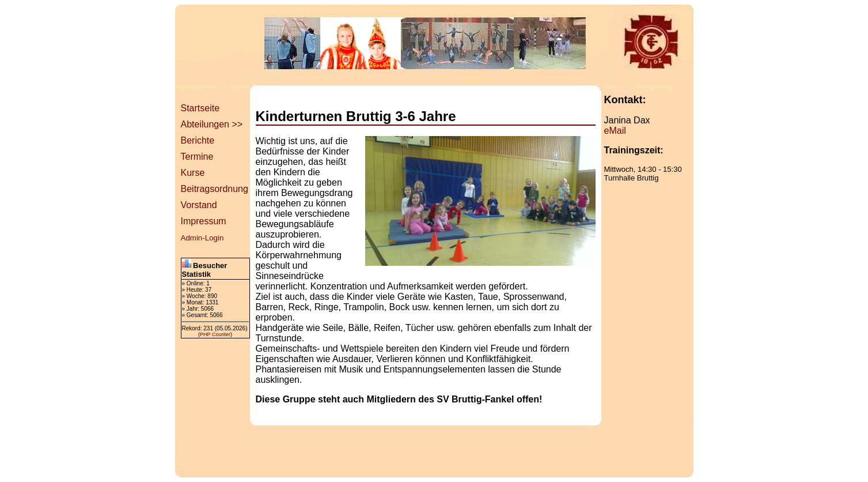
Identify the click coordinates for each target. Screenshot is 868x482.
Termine (197, 157)
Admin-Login (202, 238)
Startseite (200, 108)
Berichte (198, 140)
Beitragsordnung (215, 189)
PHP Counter (215, 334)
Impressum (204, 221)
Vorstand (199, 205)
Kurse (193, 173)
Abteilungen (205, 124)
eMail (615, 131)
